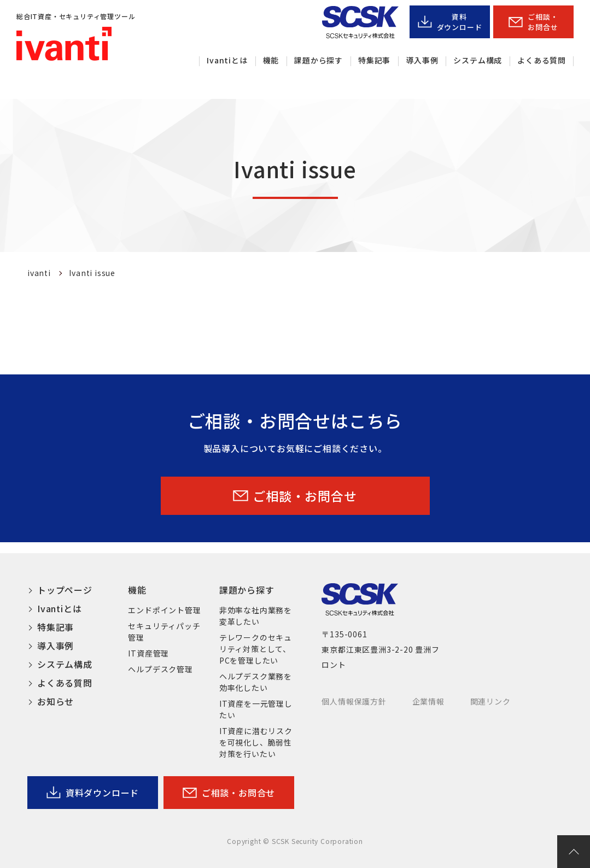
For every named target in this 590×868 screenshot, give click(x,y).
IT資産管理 (148, 653)
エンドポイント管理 (164, 610)
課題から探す (319, 60)
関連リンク (490, 701)
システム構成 (478, 60)
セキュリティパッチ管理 (164, 632)
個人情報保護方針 (354, 701)
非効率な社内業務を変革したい (256, 616)
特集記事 (374, 60)
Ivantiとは (227, 60)
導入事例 (422, 60)
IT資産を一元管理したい (256, 709)
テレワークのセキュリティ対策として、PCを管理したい (256, 649)
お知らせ (56, 701)
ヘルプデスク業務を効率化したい (256, 682)
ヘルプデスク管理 (160, 669)
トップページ (65, 590)
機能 (271, 60)
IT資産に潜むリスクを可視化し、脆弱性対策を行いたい (256, 742)
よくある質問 (542, 60)
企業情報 (428, 701)
